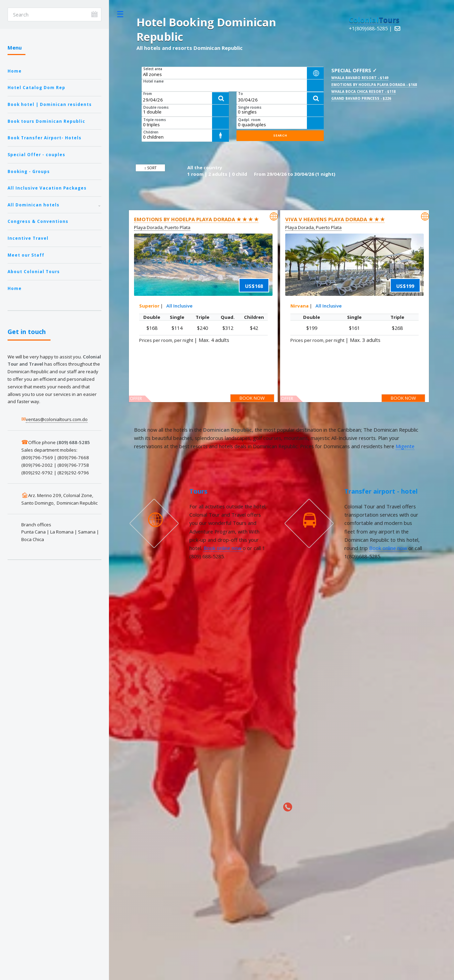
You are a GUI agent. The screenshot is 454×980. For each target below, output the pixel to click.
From (148, 94)
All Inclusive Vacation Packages (47, 188)
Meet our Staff (26, 255)
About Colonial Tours (34, 271)
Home (15, 71)
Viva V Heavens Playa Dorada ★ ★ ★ (335, 219)
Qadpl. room (249, 120)
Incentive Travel (28, 238)
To (241, 94)
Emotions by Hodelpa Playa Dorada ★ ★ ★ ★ (196, 219)
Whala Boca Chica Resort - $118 (363, 91)
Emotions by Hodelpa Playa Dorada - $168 (374, 85)
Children (151, 132)
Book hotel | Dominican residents (50, 104)
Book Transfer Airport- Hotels (45, 138)
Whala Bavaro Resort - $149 (360, 78)
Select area (153, 69)
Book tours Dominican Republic (46, 121)
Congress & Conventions (38, 221)
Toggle (120, 14)
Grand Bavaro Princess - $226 (361, 98)
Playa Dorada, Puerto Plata (162, 227)
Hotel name (153, 81)
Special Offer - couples (36, 154)
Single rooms (250, 107)
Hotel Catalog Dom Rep (36, 87)
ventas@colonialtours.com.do (57, 419)
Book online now (223, 548)
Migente (405, 446)
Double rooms (156, 107)
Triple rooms (155, 120)
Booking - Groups (29, 171)
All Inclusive (179, 306)
